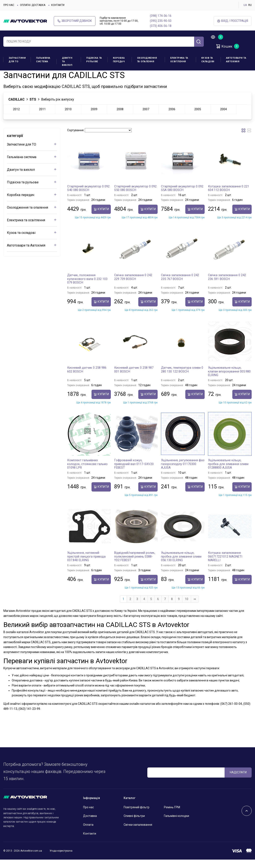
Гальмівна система (43, 60)
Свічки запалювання (138, 833)
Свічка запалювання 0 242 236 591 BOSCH (227, 285)
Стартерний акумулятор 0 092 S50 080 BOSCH (135, 197)
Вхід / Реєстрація (233, 21)
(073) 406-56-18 (161, 26)
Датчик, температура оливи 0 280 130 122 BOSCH (182, 378)
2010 (68, 118)
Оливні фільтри (134, 824)
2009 (94, 118)
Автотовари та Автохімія (236, 60)
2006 (172, 118)
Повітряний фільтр (137, 816)
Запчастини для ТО (17, 60)
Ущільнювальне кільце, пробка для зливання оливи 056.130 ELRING (181, 565)
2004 (224, 118)
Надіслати (238, 781)
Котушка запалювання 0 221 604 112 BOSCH (229, 197)
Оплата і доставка (33, 5)
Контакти (58, 5)
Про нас (9, 5)
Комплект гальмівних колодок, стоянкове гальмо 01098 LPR (87, 472)
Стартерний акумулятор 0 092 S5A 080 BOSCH (182, 197)
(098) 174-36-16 (161, 16)
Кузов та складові (208, 60)
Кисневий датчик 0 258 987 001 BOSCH (134, 378)
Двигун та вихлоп (67, 62)
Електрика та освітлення (179, 60)
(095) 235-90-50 (161, 21)
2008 (120, 118)
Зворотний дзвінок (75, 21)
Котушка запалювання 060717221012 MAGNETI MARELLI (225, 565)
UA (245, 5)
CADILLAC (23, 74)
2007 (146, 118)
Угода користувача (61, 859)
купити (101, 218)
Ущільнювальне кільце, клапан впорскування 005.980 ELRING (229, 380)
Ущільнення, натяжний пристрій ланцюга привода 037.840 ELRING (86, 565)
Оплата (88, 833)
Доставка (90, 824)
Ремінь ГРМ (172, 816)
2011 (42, 118)
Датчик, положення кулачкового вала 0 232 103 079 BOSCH (87, 287)
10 (187, 607)
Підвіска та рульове (94, 60)
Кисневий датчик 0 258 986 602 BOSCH (87, 378)
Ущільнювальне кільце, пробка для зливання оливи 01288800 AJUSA (228, 472)
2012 (16, 118)
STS (33, 108)
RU (250, 5)
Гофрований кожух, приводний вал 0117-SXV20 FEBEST (134, 472)
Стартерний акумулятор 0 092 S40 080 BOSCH (88, 197)
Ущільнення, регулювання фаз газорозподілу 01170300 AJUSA (183, 472)
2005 (198, 118)
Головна (9, 74)
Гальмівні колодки (177, 824)
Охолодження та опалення (147, 60)
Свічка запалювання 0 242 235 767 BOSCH (180, 285)
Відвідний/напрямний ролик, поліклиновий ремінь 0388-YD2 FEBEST (135, 565)
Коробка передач (119, 60)
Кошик (224, 46)
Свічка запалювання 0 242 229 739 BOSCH (133, 285)
